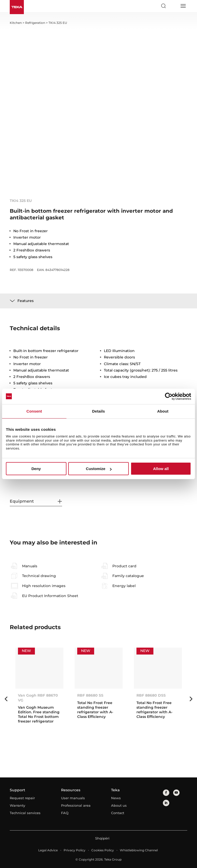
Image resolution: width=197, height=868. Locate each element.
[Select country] (173, 6)
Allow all (161, 469)
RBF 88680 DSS (151, 695)
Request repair (22, 798)
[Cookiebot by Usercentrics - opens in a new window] (169, 396)
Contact (118, 813)
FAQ (65, 813)
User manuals (73, 798)
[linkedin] (166, 803)
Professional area (76, 805)
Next (191, 699)
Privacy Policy (75, 850)
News (116, 798)
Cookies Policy (103, 850)
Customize (99, 469)
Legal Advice (48, 850)
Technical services (25, 813)
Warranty (17, 805)
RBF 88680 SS (90, 695)
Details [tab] (98, 411)
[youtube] (176, 793)
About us (119, 805)
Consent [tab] (34, 411)
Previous (6, 699)
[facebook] (166, 793)
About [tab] (163, 411)
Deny (36, 469)
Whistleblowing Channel (139, 850)
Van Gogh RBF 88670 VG (38, 698)
